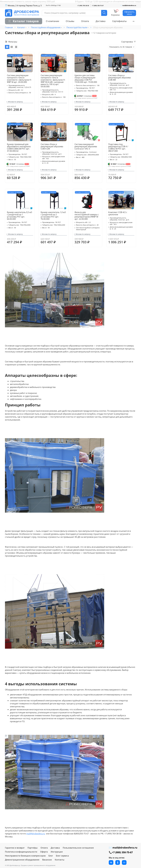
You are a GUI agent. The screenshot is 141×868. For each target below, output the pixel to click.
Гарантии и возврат (15, 848)
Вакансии (47, 860)
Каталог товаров (24, 21)
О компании (52, 21)
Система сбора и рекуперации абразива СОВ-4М (119, 78)
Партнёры (33, 848)
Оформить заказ (129, 13)
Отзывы (70, 21)
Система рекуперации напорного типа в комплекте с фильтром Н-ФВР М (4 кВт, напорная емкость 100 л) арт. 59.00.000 (53, 81)
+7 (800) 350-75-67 (98, 6)
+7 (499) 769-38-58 (83, 6)
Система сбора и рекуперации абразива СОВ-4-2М (52, 146)
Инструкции (57, 852)
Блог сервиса (62, 856)
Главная (9, 27)
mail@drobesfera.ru (36, 834)
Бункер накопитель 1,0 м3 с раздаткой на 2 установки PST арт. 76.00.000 (53, 216)
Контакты (60, 860)
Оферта (44, 852)
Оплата (85, 21)
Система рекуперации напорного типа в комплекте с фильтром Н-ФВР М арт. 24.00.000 (19, 79)
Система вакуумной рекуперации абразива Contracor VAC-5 (86, 146)
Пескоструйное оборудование (46, 27)
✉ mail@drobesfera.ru (128, 5)
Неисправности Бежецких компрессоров (25, 856)
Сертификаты (119, 21)
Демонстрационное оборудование (22, 860)
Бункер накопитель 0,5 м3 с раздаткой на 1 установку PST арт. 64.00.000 (19, 216)
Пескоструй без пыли (77, 27)
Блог (51, 856)
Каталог (21, 27)
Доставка (101, 21)
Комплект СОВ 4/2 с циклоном (118, 213)
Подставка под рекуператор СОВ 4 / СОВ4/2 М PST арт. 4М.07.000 (118, 148)
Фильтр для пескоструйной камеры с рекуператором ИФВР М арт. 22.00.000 (87, 216)
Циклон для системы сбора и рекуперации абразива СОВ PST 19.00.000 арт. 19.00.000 (86, 79)
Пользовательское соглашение (78, 848)
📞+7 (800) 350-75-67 (121, 852)
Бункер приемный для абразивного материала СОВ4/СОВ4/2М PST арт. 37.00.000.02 (19, 148)
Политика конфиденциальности (21, 852)
